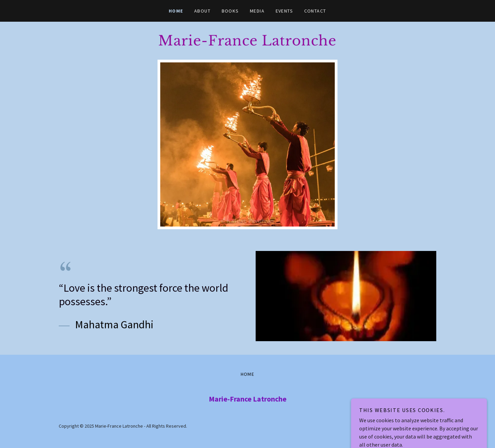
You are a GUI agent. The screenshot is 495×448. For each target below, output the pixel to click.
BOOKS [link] (231, 11)
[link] (247, 43)
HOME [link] (176, 11)
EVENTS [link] (285, 11)
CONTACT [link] (315, 11)
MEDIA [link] (257, 11)
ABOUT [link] (203, 11)
